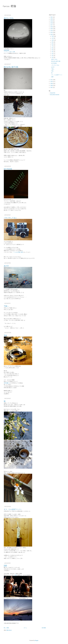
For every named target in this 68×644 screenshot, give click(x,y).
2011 (52, 80)
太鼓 (16, 575)
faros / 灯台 (10, 6)
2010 (52, 82)
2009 (52, 84)
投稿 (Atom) (9, 630)
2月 (52, 56)
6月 (52, 48)
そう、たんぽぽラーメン (13, 509)
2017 (52, 25)
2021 (52, 17)
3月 (52, 54)
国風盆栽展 (6, 50)
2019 (52, 21)
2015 (52, 29)
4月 (52, 52)
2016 (52, 27)
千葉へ (6, 306)
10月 (53, 40)
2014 (52, 31)
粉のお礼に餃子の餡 (11, 67)
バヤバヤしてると (10, 218)
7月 (52, 46)
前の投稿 (44, 628)
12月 (53, 36)
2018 (52, 23)
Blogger (37, 640)
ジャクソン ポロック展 (9, 52)
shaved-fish (53, 93)
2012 (52, 35)
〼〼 (5, 566)
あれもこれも (9, 18)
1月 (52, 58)
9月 (52, 42)
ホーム (25, 628)
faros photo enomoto (55, 95)
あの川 (6, 266)
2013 (52, 33)
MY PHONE (8, 169)
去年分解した (7, 383)
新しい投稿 (6, 628)
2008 (52, 86)
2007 (52, 87)
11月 (53, 38)
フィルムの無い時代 (18, 252)
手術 (5, 335)
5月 (52, 50)
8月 (52, 44)
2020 (52, 19)
